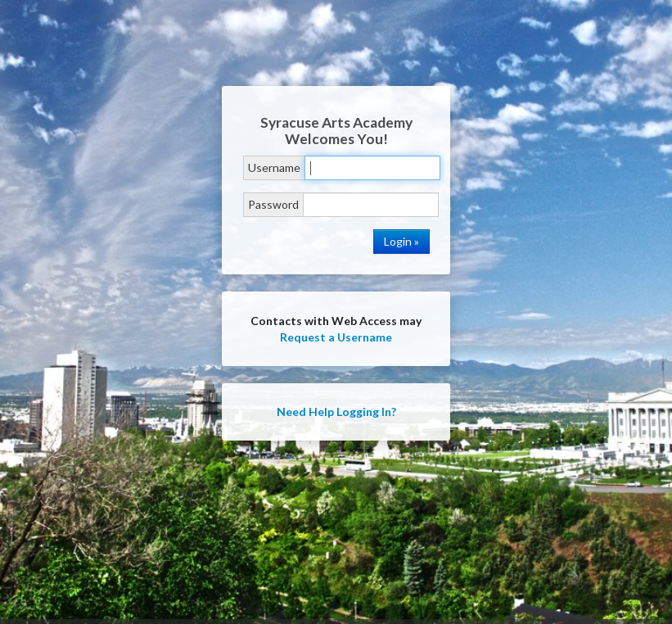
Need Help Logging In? (336, 411)
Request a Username (336, 337)
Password (273, 204)
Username (274, 167)
